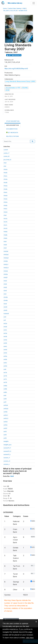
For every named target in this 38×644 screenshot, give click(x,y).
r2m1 (5, 294)
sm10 (5, 399)
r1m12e (6, 274)
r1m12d (6, 271)
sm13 (5, 431)
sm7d (5, 382)
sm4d (5, 350)
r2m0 (5, 291)
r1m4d (5, 196)
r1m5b (5, 205)
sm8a (5, 386)
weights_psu (7, 445)
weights (6, 441)
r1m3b (5, 183)
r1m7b (5, 222)
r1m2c (5, 176)
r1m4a (5, 186)
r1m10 (5, 245)
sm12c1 (6, 415)
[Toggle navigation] (34, 3)
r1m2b (5, 173)
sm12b (5, 412)
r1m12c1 (6, 264)
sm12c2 (6, 418)
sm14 (5, 435)
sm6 (5, 369)
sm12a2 (6, 409)
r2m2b (6, 297)
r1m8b (5, 235)
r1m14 (5, 284)
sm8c (5, 392)
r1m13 (5, 281)
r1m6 (5, 215)
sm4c (5, 346)
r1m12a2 (6, 255)
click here (30, 638)
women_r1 (7, 458)
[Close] (36, 621)
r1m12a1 (6, 251)
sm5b (5, 359)
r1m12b (6, 261)
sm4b (5, 343)
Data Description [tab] (13, 125)
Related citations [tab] (13, 136)
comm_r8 (6, 156)
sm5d (5, 366)
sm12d (5, 422)
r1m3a (5, 179)
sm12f (5, 428)
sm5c (5, 363)
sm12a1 (6, 405)
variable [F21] (23, 11)
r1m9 (5, 241)
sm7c (5, 379)
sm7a (5, 373)
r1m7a (5, 219)
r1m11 (5, 248)
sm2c (5, 330)
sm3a (5, 333)
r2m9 (5, 304)
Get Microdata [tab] (12, 132)
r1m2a (5, 169)
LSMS (24, 8)
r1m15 (5, 287)
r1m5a (5, 202)
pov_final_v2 (7, 160)
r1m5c (5, 209)
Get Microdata (14, 55)
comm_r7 (6, 153)
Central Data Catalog (15, 8)
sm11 (5, 402)
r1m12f (5, 277)
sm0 (5, 317)
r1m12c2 (6, 268)
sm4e (5, 353)
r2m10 (5, 307)
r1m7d (5, 228)
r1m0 (5, 163)
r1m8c (5, 238)
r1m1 (5, 166)
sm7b (5, 376)
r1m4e (5, 199)
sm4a (5, 340)
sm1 (5, 320)
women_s (7, 464)
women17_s (7, 454)
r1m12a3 (6, 258)
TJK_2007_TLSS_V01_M (10, 11)
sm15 (5, 438)
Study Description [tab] (13, 121)
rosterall (6, 314)
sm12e (5, 425)
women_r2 (7, 461)
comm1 (6, 150)
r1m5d (5, 212)
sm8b (5, 389)
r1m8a (5, 232)
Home (5, 8)
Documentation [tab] (12, 129)
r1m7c (5, 225)
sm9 (5, 395)
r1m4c (5, 192)
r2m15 (5, 310)
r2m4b (6, 300)
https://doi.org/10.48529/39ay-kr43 (16, 69)
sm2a (5, 323)
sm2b (5, 327)
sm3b (5, 336)
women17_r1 (7, 448)
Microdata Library (15, 3)
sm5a (5, 356)
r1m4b (5, 189)
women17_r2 (7, 451)
